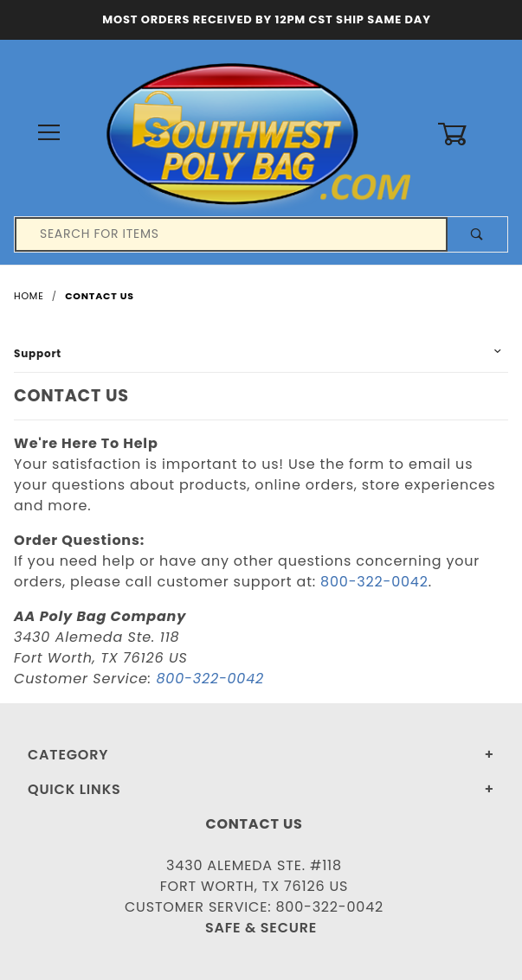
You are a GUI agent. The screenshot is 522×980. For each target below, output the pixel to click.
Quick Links (74, 789)
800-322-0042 (374, 582)
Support (38, 353)
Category (68, 755)
